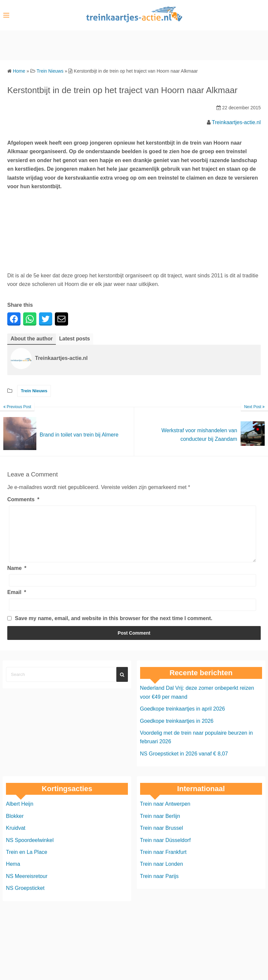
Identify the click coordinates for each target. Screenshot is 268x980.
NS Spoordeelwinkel (30, 850)
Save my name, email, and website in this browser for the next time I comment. (114, 628)
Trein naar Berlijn (160, 826)
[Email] (133, 615)
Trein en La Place (27, 862)
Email (17, 602)
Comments (23, 499)
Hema (13, 874)
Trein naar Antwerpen (165, 814)
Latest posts (75, 339)
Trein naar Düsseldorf (165, 850)
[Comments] (133, 539)
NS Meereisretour (27, 886)
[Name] (133, 591)
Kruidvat (16, 838)
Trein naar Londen (162, 874)
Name (17, 578)
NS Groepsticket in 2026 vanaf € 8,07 (184, 764)
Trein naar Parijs (159, 886)
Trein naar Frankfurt (163, 862)
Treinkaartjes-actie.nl (236, 122)
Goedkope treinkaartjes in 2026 (177, 731)
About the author (32, 339)
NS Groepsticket (25, 898)
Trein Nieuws (34, 391)
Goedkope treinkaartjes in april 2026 (183, 719)
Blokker (15, 826)
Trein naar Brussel (162, 838)
